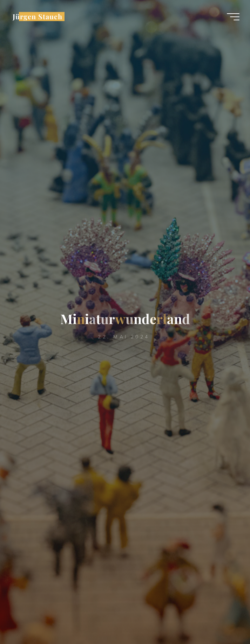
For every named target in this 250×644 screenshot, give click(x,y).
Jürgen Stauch (38, 16)
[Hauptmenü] (233, 17)
